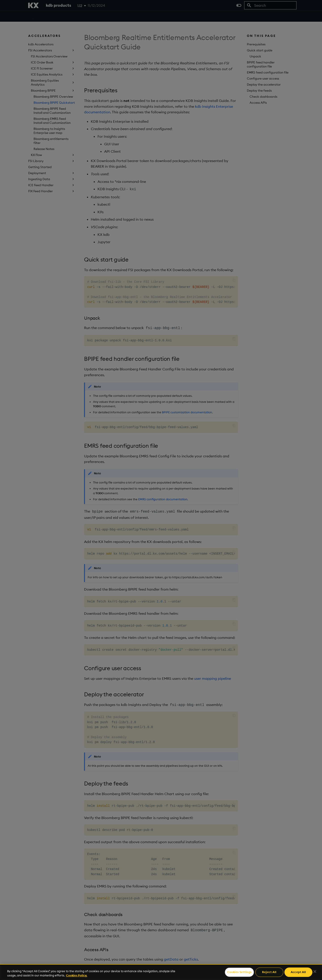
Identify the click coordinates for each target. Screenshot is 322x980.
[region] (161, 972)
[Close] (315, 972)
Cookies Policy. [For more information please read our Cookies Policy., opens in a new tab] (77, 975)
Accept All (298, 972)
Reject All (269, 972)
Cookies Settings (239, 972)
